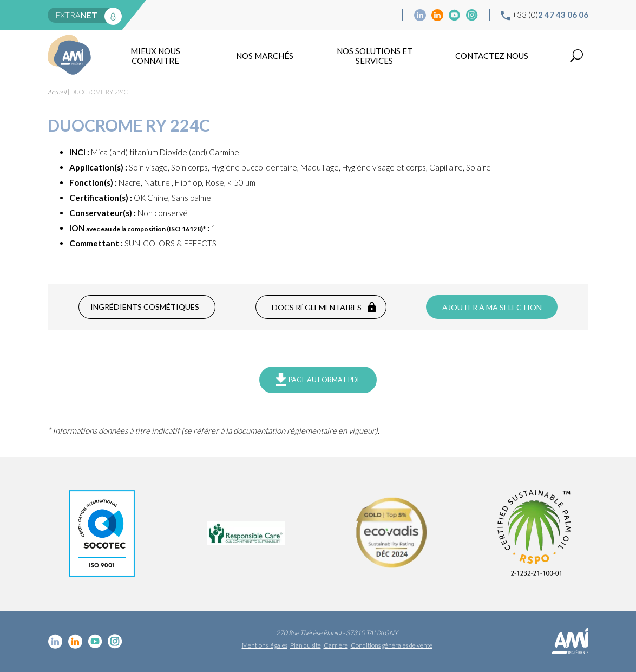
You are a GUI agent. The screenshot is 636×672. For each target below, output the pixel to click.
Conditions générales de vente (392, 645)
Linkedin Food (437, 15)
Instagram (472, 15)
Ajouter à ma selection (492, 307)
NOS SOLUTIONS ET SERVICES (375, 56)
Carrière (336, 645)
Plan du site (306, 645)
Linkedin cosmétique (420, 15)
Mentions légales (265, 645)
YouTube (455, 15)
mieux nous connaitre (155, 56)
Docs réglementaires (317, 307)
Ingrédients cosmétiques (145, 307)
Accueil (57, 92)
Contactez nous (492, 56)
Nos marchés (265, 56)
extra (77, 15)
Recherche (576, 56)
